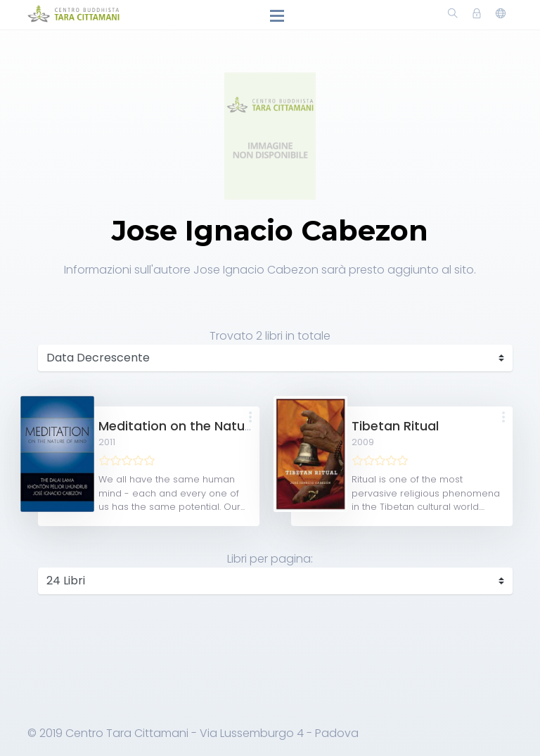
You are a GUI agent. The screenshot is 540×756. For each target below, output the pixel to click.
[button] (250, 418)
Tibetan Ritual (395, 426)
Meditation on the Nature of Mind (203, 426)
